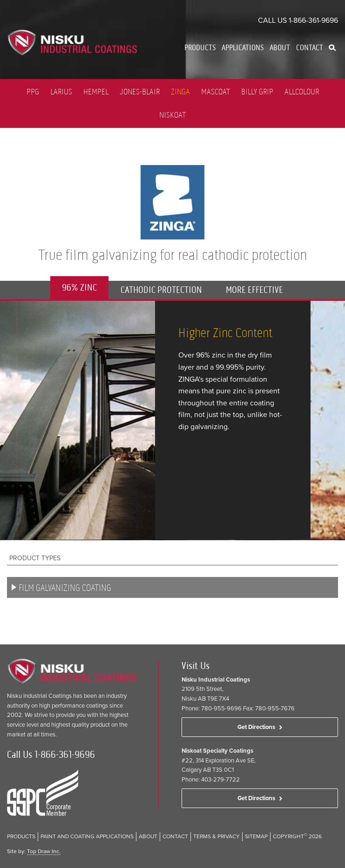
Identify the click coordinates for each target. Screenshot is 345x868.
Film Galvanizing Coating (65, 588)
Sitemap (256, 836)
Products (200, 47)
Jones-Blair (140, 92)
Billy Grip (257, 92)
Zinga (180, 92)
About (280, 47)
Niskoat (172, 115)
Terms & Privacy (216, 836)
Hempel (96, 92)
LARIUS (61, 92)
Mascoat (216, 92)
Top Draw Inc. (44, 851)
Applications (243, 47)
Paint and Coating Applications (87, 836)
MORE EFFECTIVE (254, 290)
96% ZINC (79, 288)
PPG (33, 92)
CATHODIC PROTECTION (161, 290)
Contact (310, 47)
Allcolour (302, 92)
